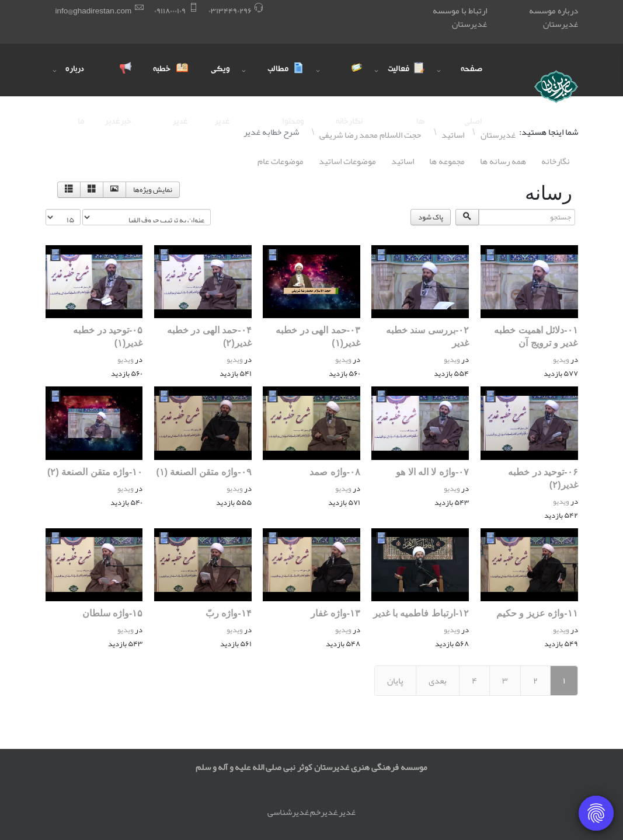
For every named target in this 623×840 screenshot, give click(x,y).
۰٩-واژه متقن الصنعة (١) (203, 472)
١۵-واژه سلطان (113, 613)
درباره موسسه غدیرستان (554, 17)
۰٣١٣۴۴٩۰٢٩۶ (230, 11)
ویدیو (561, 360)
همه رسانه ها (503, 161)
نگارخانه (556, 161)
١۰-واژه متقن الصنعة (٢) (95, 472)
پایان (395, 681)
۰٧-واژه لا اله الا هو (432, 472)
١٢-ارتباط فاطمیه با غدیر (421, 613)
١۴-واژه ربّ (229, 613)
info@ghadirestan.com (94, 11)
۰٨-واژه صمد (335, 472)
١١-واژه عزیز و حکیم (537, 613)
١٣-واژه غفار (335, 613)
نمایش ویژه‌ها (153, 190)
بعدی (438, 681)
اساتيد (403, 161)
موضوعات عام (281, 161)
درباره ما (75, 81)
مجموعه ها (447, 161)
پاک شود (431, 217)
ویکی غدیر (220, 81)
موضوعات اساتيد (347, 161)
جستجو (578, 209)
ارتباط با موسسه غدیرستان (460, 17)
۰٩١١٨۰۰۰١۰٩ (170, 11)
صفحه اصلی (471, 81)
